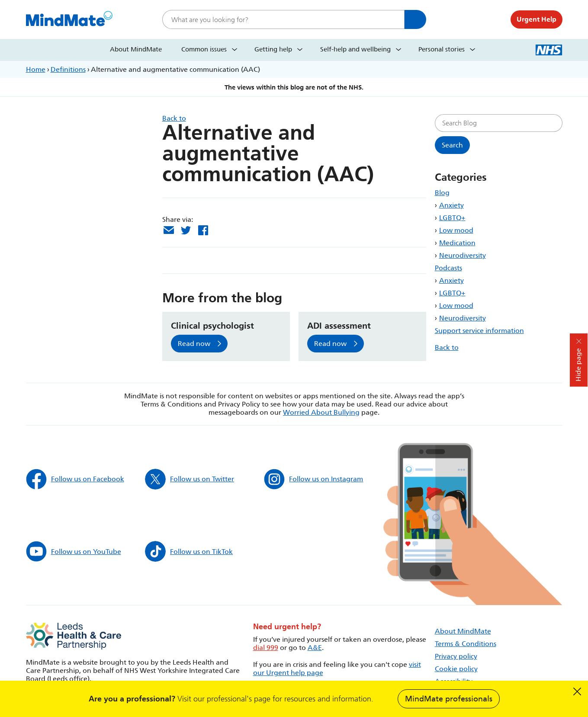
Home (36, 69)
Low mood (456, 230)
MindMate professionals (449, 699)
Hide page (578, 365)
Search (415, 19)
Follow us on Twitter (190, 479)
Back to (447, 347)
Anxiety (451, 205)
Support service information (479, 331)
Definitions (68, 69)
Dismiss (577, 691)
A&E (315, 648)
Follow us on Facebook (75, 479)
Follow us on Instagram (313, 479)
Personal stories (442, 49)
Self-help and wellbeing (355, 49)
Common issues (204, 49)
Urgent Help (537, 19)
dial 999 (266, 648)
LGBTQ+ (452, 218)
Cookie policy (456, 669)
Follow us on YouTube (74, 551)
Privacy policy (456, 656)
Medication (457, 243)
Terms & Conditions (466, 644)
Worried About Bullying (321, 412)
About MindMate (136, 49)
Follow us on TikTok (189, 551)
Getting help (273, 49)
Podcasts (448, 268)
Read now (194, 344)
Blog (442, 193)
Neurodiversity (463, 255)
